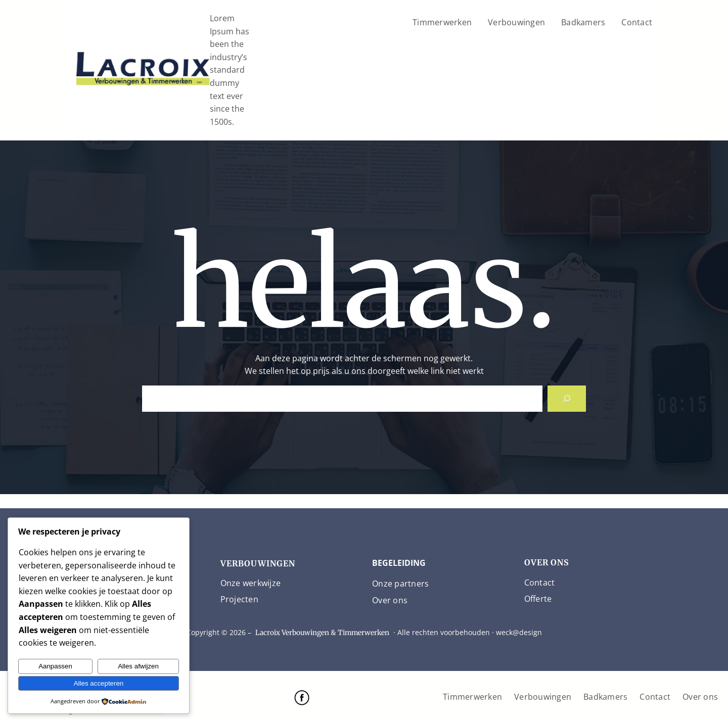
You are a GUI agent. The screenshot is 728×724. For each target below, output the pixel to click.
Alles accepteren (99, 683)
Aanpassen (55, 666)
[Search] (567, 399)
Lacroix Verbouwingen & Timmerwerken (322, 633)
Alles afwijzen (138, 666)
